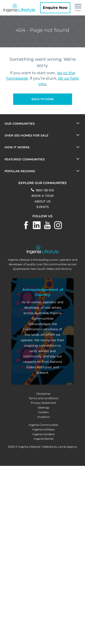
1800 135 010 (42, 190)
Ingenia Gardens (44, 434)
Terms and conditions (44, 398)
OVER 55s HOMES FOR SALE (27, 135)
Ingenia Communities (43, 425)
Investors (44, 417)
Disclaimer (44, 394)
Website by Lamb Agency (60, 447)
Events (43, 207)
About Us (42, 201)
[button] (43, 99)
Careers (44, 412)
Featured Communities (25, 159)
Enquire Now (55, 8)
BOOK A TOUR (42, 196)
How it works (17, 147)
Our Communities (20, 124)
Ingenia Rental (43, 439)
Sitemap (44, 408)
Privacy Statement (44, 403)
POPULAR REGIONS (20, 171)
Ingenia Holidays (44, 429)
